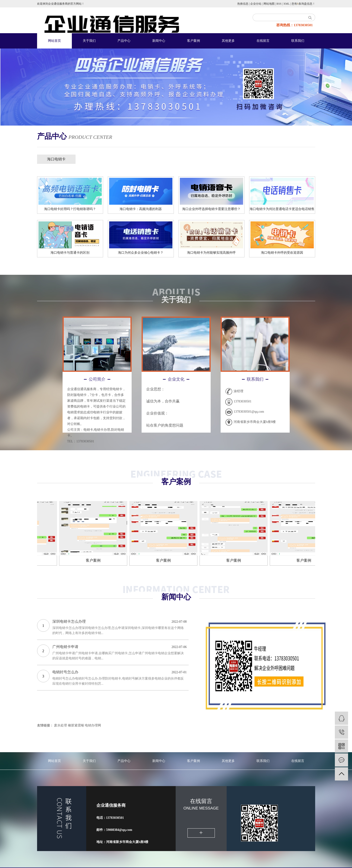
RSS (279, 4)
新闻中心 (159, 41)
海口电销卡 (56, 159)
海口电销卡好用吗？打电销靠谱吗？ (70, 209)
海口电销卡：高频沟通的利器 (141, 209)
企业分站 (256, 4)
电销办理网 (93, 725)
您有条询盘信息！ (303, 4)
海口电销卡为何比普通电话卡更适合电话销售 (282, 209)
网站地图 (269, 4)
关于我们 (89, 41)
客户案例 (193, 41)
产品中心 (124, 41)
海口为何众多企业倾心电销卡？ (141, 253)
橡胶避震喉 (76, 725)
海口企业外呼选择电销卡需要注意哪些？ (211, 209)
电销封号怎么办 (65, 672)
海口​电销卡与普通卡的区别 (70, 253)
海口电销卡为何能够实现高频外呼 (211, 253)
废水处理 (60, 725)
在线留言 (263, 41)
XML (286, 4)
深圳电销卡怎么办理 (69, 621)
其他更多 (228, 41)
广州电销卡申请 (65, 647)
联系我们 (298, 41)
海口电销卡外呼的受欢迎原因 (282, 253)
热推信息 (243, 4)
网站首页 (54, 41)
